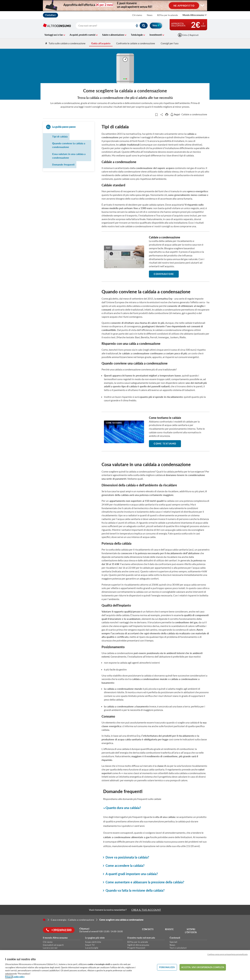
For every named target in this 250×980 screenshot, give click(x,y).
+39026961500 (59, 930)
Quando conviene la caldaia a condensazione (69, 145)
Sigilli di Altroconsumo (138, 945)
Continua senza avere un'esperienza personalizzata (228, 954)
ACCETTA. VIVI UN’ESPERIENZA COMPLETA (203, 967)
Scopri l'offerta (191, 931)
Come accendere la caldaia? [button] (124, 866)
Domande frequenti (63, 164)
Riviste (169, 929)
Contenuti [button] (175, 938)
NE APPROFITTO (184, 5)
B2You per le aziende (167, 15)
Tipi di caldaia (60, 136)
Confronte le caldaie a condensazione (136, 43)
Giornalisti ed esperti (53, 945)
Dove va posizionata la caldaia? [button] (126, 857)
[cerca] (101, 26)
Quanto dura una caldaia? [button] (122, 808)
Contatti (148, 929)
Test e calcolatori (178, 948)
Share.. (162, 115)
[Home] (44, 920)
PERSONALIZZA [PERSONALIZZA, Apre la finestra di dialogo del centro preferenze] (167, 967)
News (150, 15)
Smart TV (90, 945)
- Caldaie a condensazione (189, 114)
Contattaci (50, 15)
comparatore (164, 274)
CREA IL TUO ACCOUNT (146, 910)
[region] (125, 965)
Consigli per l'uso (170, 43)
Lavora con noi (50, 948)
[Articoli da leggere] (156, 115)
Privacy (9, 977)
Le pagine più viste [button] (95, 938)
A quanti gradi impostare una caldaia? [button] (131, 874)
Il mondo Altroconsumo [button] (55, 938)
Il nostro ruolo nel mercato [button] (141, 938)
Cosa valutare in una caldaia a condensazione (69, 156)
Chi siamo (137, 15)
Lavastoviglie (92, 948)
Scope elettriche (93, 942)
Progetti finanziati (136, 948)
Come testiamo (165, 443)
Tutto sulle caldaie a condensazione (65, 43)
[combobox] (112, 26)
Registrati (194, 35)
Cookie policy (18, 977)
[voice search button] (136, 26)
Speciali (173, 942)
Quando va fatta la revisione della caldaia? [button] (134, 890)
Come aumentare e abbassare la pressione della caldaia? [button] (144, 882)
